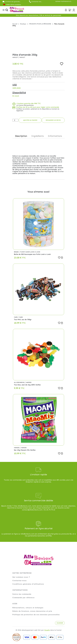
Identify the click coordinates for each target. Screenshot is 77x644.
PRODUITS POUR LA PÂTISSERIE (40, 24)
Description (21, 136)
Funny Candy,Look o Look (30, 252)
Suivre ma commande (22, 594)
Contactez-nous (20, 580)
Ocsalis (47, 630)
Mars (16, 317)
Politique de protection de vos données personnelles (37, 614)
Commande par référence (24, 597)
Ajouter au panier (30, 120)
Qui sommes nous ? (21, 577)
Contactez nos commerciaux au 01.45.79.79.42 (37, 2)
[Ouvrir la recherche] (7, 10)
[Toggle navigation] (4, 10)
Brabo (17, 252)
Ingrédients (38, 136)
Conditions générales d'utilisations (29, 584)
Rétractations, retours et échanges (29, 608)
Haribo (29, 382)
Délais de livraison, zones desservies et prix (33, 611)
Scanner (60, 623)
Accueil (15, 24)
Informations (55, 136)
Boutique (23, 24)
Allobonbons (19, 382)
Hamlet (16, 57)
